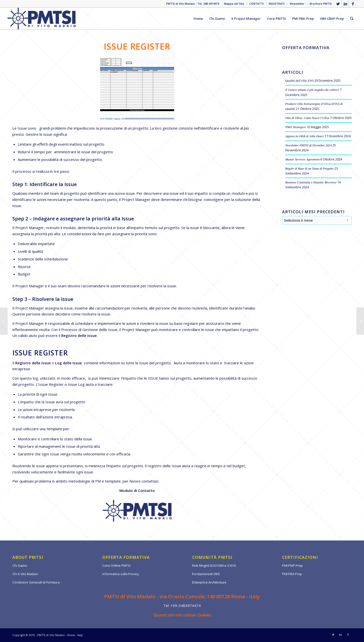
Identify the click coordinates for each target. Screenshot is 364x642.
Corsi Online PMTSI (116, 565)
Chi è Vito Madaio (25, 574)
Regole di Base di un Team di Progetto (309, 169)
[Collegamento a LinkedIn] (345, 4)
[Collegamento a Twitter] (338, 4)
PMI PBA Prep (292, 574)
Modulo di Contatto (137, 490)
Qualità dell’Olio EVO (300, 81)
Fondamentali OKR (206, 574)
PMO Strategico (296, 127)
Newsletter (297, 4)
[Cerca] (352, 19)
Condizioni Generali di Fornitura (36, 582)
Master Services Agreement (303, 159)
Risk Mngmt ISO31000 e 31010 (214, 565)
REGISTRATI (277, 4)
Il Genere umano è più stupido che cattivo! (312, 90)
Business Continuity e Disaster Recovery (311, 182)
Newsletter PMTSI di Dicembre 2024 (309, 145)
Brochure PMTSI (321, 4)
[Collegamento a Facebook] (353, 4)
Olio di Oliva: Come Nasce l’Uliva (307, 118)
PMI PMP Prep (292, 565)
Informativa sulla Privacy (121, 574)
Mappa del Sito (234, 4)
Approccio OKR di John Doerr (305, 136)
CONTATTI (256, 4)
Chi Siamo (20, 565)
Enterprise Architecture (209, 582)
